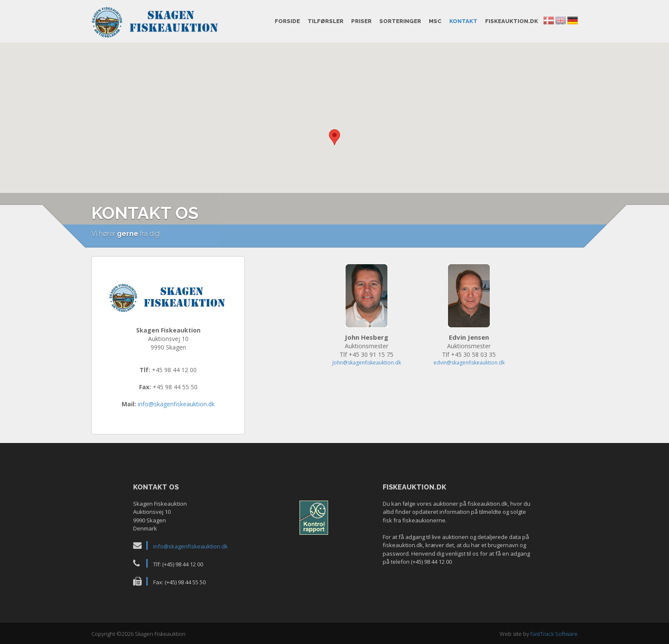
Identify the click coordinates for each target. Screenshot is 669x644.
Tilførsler (326, 21)
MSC (435, 21)
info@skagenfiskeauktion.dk (176, 404)
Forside (287, 21)
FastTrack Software (554, 634)
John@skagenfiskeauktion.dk (367, 363)
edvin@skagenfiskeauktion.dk (469, 363)
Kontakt (463, 21)
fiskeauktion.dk (512, 21)
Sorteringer (400, 21)
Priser (361, 21)
